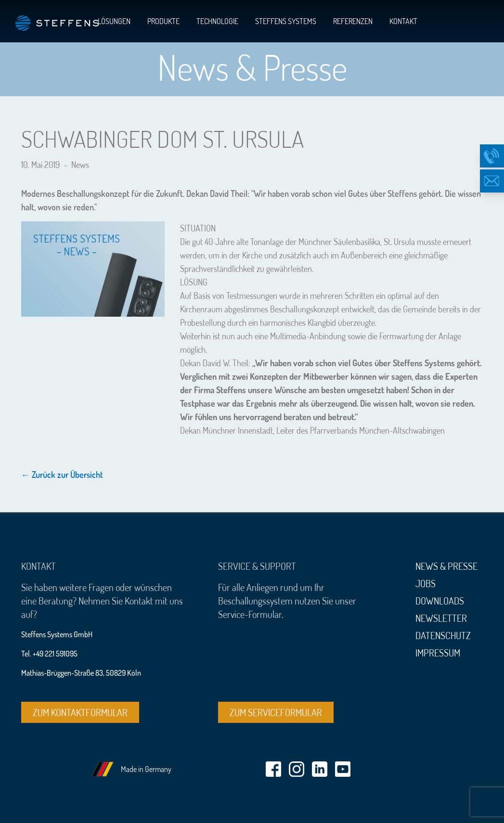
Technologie (217, 21)
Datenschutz (443, 635)
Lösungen (114, 21)
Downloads (440, 601)
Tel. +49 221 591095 (49, 654)
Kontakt (403, 21)
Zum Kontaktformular (80, 712)
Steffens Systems (286, 21)
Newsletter (441, 618)
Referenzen (353, 21)
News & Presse (446, 566)
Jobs (426, 583)
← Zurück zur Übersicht (62, 475)
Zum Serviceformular (276, 712)
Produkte (163, 21)
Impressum (438, 653)
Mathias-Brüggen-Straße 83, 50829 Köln (81, 673)
